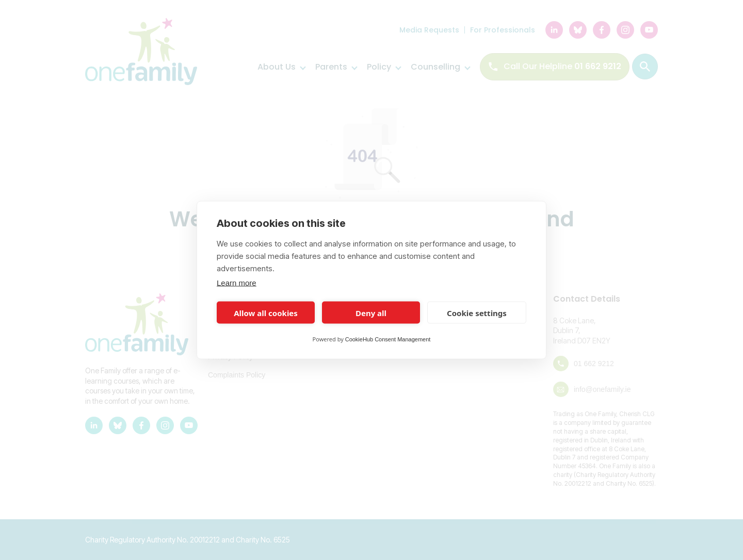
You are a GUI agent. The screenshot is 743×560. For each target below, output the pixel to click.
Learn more (237, 283)
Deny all (371, 312)
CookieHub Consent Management (388, 339)
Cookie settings (477, 312)
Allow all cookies (266, 312)
